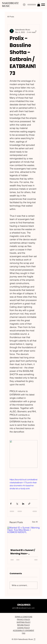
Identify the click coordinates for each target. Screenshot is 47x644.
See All (35, 522)
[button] (39, 5)
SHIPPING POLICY (24, 622)
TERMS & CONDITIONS (23, 617)
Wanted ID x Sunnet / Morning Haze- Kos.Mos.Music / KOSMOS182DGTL (23, 552)
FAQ (24, 633)
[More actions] (36, 31)
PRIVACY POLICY (23, 619)
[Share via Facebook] (11, 504)
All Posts (11, 17)
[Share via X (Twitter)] (17, 504)
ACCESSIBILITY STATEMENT (23, 630)
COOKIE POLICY (24, 628)
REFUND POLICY (23, 625)
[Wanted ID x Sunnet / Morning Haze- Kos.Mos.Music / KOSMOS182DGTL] (24, 536)
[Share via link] (29, 504)
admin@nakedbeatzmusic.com (23, 608)
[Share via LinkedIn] (23, 504)
